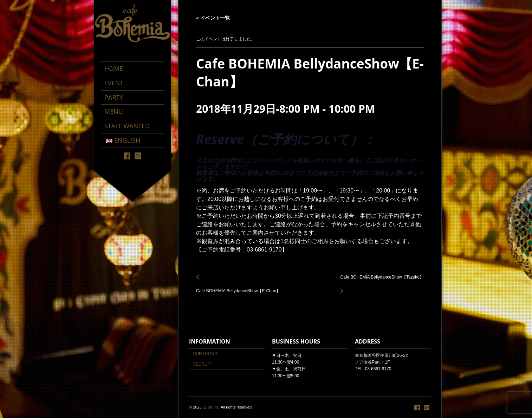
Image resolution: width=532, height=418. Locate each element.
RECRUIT (202, 364)
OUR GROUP (206, 354)
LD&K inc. (211, 407)
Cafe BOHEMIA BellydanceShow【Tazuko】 (380, 281)
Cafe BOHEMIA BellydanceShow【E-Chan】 (240, 287)
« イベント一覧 (213, 18)
